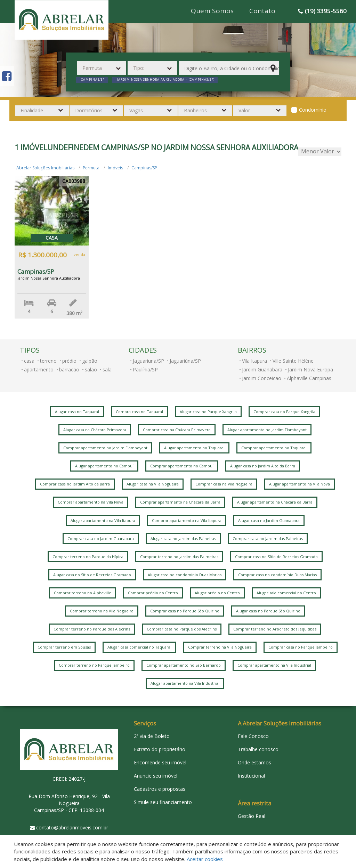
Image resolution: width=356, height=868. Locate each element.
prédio (69, 361)
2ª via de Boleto (152, 736)
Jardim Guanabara (262, 369)
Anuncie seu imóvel (156, 776)
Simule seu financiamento (163, 802)
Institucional (251, 776)
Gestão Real (252, 816)
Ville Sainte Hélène (293, 361)
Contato (262, 11)
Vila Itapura (254, 361)
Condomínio (313, 110)
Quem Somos (212, 11)
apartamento (39, 369)
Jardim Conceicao (262, 378)
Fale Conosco (253, 736)
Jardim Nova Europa (310, 369)
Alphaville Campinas (309, 378)
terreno (48, 361)
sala (107, 369)
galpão (90, 361)
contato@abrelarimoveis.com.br (72, 827)
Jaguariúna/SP (185, 361)
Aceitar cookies (205, 859)
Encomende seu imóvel (160, 762)
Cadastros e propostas (160, 789)
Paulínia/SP (145, 369)
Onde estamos (254, 762)
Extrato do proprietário (160, 749)
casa (29, 361)
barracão (69, 369)
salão (91, 369)
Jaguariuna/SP (148, 361)
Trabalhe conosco (258, 749)
